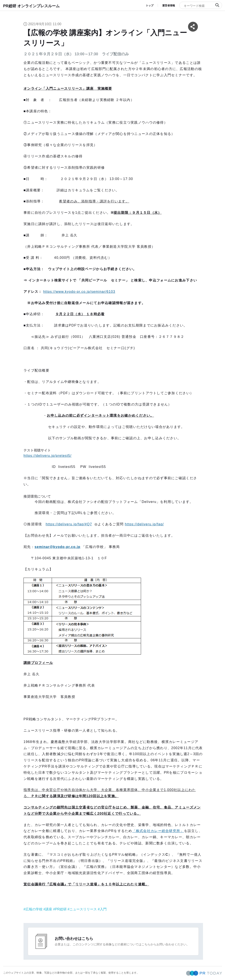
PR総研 (61, 909)
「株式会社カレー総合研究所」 (158, 831)
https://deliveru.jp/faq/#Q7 (69, 524)
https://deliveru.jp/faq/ (144, 524)
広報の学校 (34, 909)
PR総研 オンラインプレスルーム (31, 6)
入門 (103, 909)
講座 (49, 909)
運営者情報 (169, 6)
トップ (150, 6)
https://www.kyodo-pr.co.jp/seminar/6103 (79, 292)
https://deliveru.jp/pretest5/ (48, 456)
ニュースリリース (83, 909)
